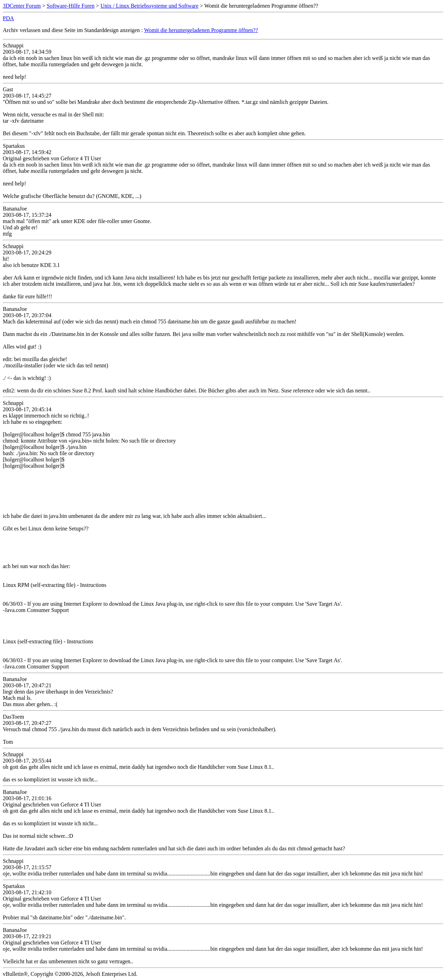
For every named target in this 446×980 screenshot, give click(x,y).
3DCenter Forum (22, 6)
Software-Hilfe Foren (71, 6)
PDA (8, 18)
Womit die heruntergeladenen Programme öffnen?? (201, 30)
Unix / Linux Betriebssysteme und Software (149, 6)
